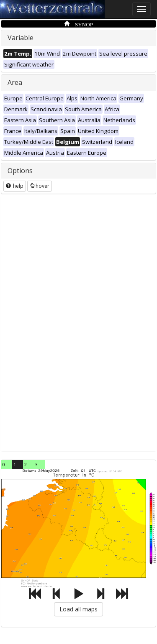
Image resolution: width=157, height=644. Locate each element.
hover (40, 186)
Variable (21, 38)
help (15, 186)
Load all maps (78, 609)
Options (20, 171)
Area (15, 82)
